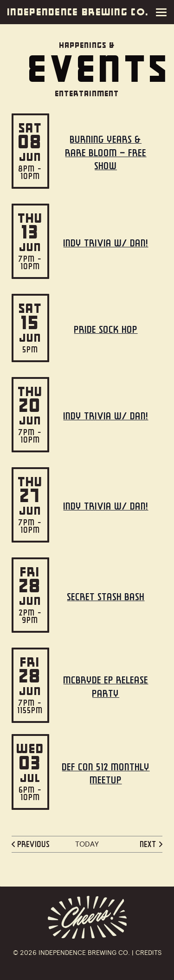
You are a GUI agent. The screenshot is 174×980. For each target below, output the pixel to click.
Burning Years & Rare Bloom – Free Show (106, 153)
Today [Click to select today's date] (87, 844)
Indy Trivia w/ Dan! (106, 243)
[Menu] (163, 12)
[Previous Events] (32, 844)
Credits (148, 953)
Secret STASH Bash (106, 597)
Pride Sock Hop (106, 329)
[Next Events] (150, 844)
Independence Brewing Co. (78, 12)
